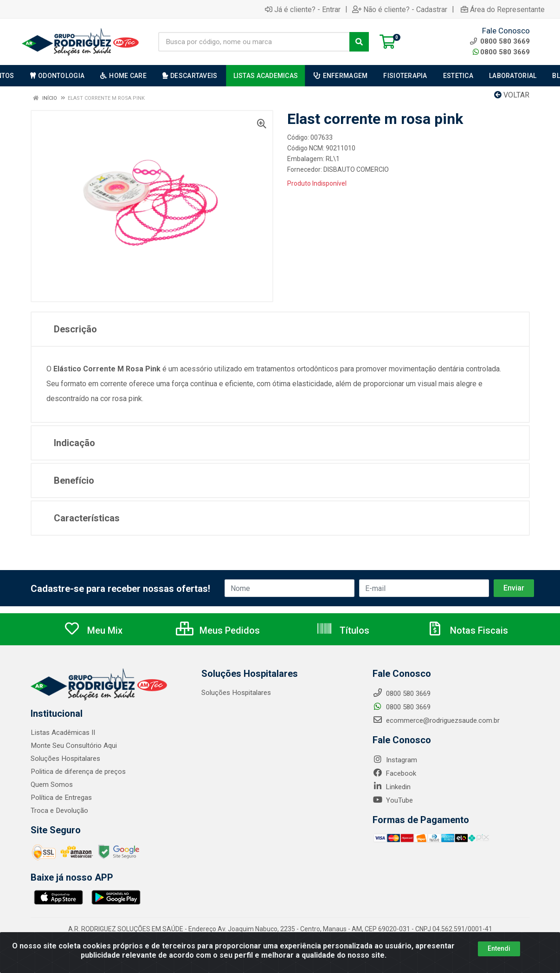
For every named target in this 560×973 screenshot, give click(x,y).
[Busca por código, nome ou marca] (254, 42)
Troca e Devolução (59, 811)
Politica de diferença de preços (78, 772)
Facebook (394, 773)
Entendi (499, 948)
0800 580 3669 (501, 52)
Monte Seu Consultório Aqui (74, 746)
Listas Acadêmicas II (63, 733)
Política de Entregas (61, 798)
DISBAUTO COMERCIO (356, 169)
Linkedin (392, 787)
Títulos (343, 630)
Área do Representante (503, 9)
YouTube (393, 800)
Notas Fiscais (467, 630)
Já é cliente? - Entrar (303, 9)
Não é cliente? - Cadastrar (400, 9)
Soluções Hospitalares (65, 759)
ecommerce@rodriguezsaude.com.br (436, 720)
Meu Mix (93, 630)
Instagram (395, 760)
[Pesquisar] (359, 42)
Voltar (512, 95)
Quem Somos (52, 785)
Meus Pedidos (218, 630)
